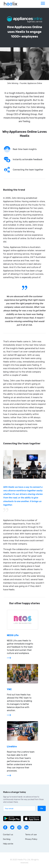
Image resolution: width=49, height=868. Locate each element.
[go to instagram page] (19, 827)
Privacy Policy (31, 839)
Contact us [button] (8, 835)
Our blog (7, 839)
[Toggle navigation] (43, 4)
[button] (42, 808)
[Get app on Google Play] (12, 818)
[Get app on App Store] (32, 818)
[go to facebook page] (5, 827)
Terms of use (31, 835)
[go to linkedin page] (26, 827)
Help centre (8, 844)
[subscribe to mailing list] (19, 808)
